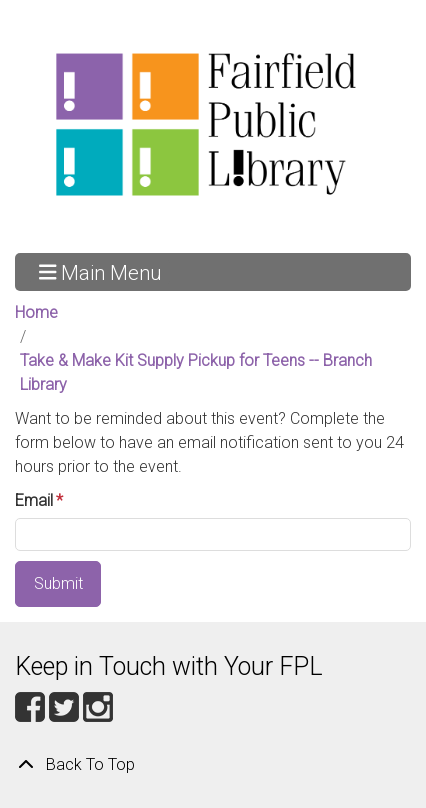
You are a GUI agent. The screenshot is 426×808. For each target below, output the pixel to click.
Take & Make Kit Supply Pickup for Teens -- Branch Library (196, 372)
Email (34, 500)
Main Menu (100, 272)
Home (36, 312)
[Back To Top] (213, 765)
